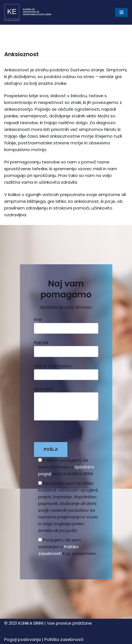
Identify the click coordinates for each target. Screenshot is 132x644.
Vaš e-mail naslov (66, 370)
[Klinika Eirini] (28, 12)
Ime (66, 324)
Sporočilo (66, 405)
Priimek (66, 347)
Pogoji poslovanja (22, 639)
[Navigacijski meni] (121, 12)
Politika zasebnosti (64, 639)
